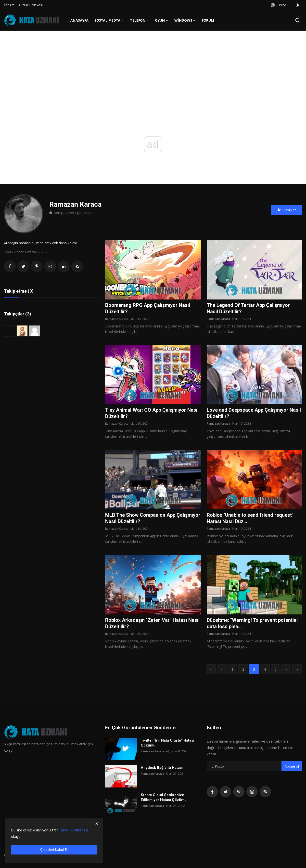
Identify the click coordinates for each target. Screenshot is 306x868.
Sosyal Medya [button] (109, 20)
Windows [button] (185, 20)
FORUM (208, 20)
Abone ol (292, 766)
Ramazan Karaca (117, 319)
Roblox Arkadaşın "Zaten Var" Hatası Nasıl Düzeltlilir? (152, 623)
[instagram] (252, 792)
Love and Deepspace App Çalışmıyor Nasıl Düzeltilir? (254, 413)
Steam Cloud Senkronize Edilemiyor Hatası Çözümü (164, 797)
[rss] (265, 792)
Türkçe (278, 5)
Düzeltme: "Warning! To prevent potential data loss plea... (252, 623)
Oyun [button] (162, 20)
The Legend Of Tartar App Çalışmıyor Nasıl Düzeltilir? (248, 308)
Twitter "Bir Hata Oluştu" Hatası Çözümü (167, 743)
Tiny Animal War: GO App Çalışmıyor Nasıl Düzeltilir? (152, 413)
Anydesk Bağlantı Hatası (162, 768)
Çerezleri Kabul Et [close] (54, 849)
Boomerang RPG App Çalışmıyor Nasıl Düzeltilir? (148, 308)
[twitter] (226, 792)
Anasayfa (79, 20)
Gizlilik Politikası (31, 5)
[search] (298, 20)
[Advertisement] (153, 68)
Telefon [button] (140, 20)
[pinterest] (239, 792)
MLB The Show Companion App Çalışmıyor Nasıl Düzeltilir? (153, 518)
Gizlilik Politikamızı (74, 830)
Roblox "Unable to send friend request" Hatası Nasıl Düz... (250, 518)
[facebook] (212, 792)
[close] (97, 824)
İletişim (9, 5)
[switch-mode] (298, 5)
